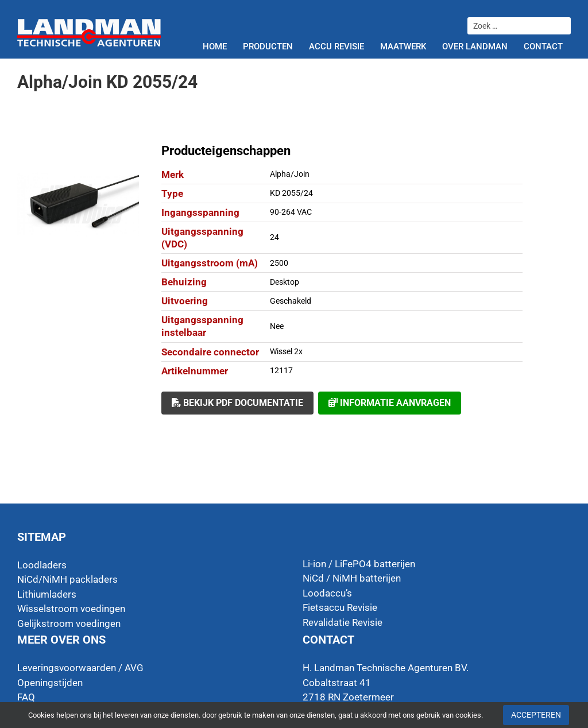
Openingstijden (50, 683)
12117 (281, 370)
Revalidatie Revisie (343, 622)
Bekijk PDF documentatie (237, 403)
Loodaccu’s (327, 593)
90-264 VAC (291, 212)
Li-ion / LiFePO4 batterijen (359, 564)
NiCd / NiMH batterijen (352, 578)
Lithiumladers (47, 594)
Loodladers (42, 565)
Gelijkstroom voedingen (69, 624)
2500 (279, 263)
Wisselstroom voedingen (71, 609)
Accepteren (536, 715)
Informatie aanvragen (390, 403)
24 (274, 237)
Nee (277, 326)
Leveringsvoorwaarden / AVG (80, 668)
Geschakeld (291, 301)
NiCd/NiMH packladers (67, 579)
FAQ (26, 697)
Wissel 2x (286, 351)
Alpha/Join (290, 174)
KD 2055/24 (291, 193)
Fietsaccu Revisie (340, 607)
